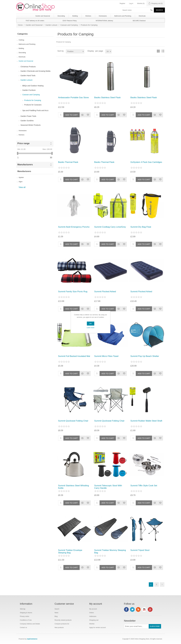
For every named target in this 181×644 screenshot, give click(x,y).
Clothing (21, 40)
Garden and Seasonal (34, 25)
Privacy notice (25, 616)
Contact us (23, 628)
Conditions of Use (26, 620)
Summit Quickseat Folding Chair (73, 421)
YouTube (144, 609)
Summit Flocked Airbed (105, 292)
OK (90, 324)
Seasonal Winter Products (31, 125)
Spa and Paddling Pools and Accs (35, 110)
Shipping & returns (26, 613)
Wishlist (92, 624)
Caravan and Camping (69, 25)
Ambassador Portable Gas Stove (73, 98)
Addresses (93, 616)
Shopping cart (94, 620)
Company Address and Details (30, 624)
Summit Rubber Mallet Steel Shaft (146, 421)
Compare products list (62, 624)
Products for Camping (33, 100)
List (163, 51)
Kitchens (22, 135)
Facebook (126, 609)
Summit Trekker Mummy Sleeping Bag (110, 551)
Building (21, 48)
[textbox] (138, 10)
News (56, 613)
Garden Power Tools (28, 116)
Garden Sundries (27, 121)
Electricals (22, 57)
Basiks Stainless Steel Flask (107, 98)
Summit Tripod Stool (140, 550)
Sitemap (23, 609)
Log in (131, 3)
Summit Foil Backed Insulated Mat (74, 356)
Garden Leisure (51, 25)
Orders (92, 613)
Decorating (22, 53)
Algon (21, 182)
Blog (56, 616)
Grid (158, 51)
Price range (24, 143)
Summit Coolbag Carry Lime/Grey (110, 227)
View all (22, 187)
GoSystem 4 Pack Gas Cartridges (146, 162)
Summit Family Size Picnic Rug (73, 292)
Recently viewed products (63, 620)
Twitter (132, 609)
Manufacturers (25, 165)
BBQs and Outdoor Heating (33, 86)
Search (57, 609)
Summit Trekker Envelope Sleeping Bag (70, 551)
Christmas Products (28, 67)
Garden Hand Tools (28, 76)
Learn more (90, 328)
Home (20, 25)
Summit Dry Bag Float (141, 227)
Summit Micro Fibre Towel (106, 356)
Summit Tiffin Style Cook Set (144, 486)
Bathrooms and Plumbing (27, 44)
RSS (138, 609)
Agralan (21, 177)
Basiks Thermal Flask (68, 162)
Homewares (23, 131)
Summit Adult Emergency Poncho (74, 227)
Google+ (150, 609)
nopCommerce (32, 639)
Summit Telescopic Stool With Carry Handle (108, 487)
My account (93, 609)
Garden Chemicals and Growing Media (35, 71)
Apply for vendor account (98, 628)
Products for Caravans (33, 105)
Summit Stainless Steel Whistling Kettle (73, 487)
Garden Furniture (29, 90)
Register (122, 3)
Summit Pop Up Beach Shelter (145, 356)
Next (162, 585)
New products (59, 628)
